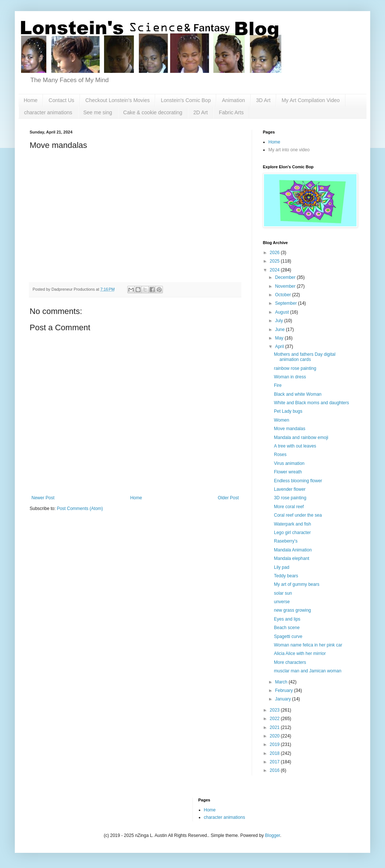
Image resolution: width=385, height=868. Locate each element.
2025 (275, 261)
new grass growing (292, 610)
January (284, 699)
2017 (275, 762)
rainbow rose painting (295, 368)
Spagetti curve (288, 636)
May (280, 338)
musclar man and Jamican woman (308, 671)
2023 (275, 710)
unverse (282, 602)
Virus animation (289, 463)
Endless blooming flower (298, 481)
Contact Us (61, 100)
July (280, 321)
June (280, 330)
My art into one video (289, 150)
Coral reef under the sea (298, 515)
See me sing (98, 112)
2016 (275, 770)
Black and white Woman (298, 394)
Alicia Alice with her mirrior (300, 653)
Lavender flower (290, 489)
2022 (275, 719)
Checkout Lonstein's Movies (118, 100)
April (280, 347)
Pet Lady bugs (288, 411)
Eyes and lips (287, 619)
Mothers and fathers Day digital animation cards (305, 357)
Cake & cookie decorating (153, 112)
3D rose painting (290, 498)
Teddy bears (286, 576)
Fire (278, 385)
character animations (48, 112)
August (283, 312)
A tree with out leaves (295, 446)
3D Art (263, 100)
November (286, 286)
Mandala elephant (292, 558)
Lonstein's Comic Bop (186, 100)
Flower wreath (288, 472)
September (287, 303)
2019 (275, 744)
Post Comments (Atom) (80, 509)
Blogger (273, 835)
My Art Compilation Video (311, 100)
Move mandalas (290, 429)
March (282, 682)
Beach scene (287, 628)
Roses (280, 455)
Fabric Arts (231, 112)
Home (31, 100)
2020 (275, 736)
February (284, 690)
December (286, 277)
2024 (275, 270)
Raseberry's (286, 541)
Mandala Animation (293, 550)
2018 (275, 753)
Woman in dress (290, 377)
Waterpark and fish (292, 524)
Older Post (228, 498)
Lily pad (282, 567)
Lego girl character (292, 533)
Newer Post (43, 498)
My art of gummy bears (297, 584)
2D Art (200, 112)
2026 (275, 253)
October (284, 295)
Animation (233, 100)
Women (282, 420)
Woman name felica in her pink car (308, 645)
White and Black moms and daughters (312, 403)
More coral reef (289, 507)
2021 (275, 727)
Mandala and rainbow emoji (301, 438)
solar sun (283, 593)
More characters (290, 662)
